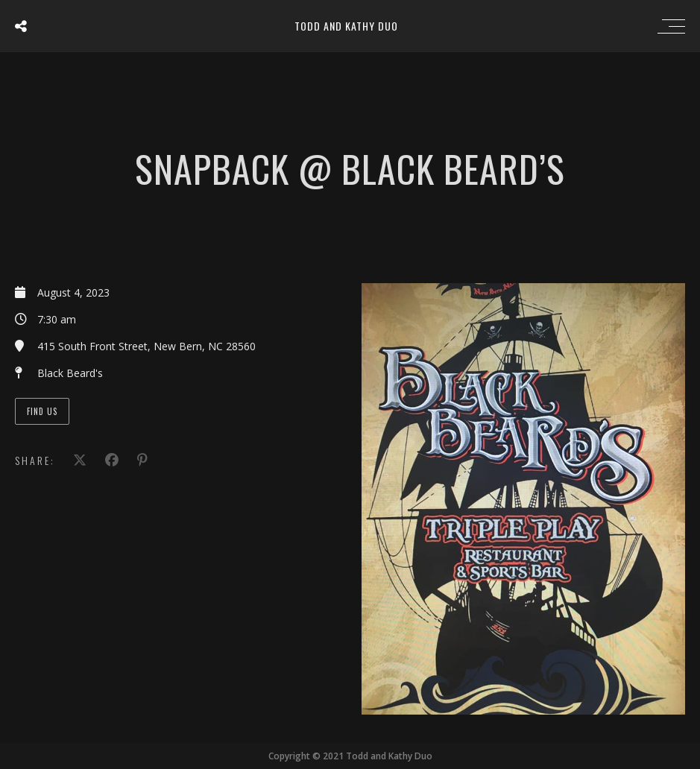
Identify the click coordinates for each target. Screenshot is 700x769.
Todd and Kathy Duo (346, 26)
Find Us (42, 411)
